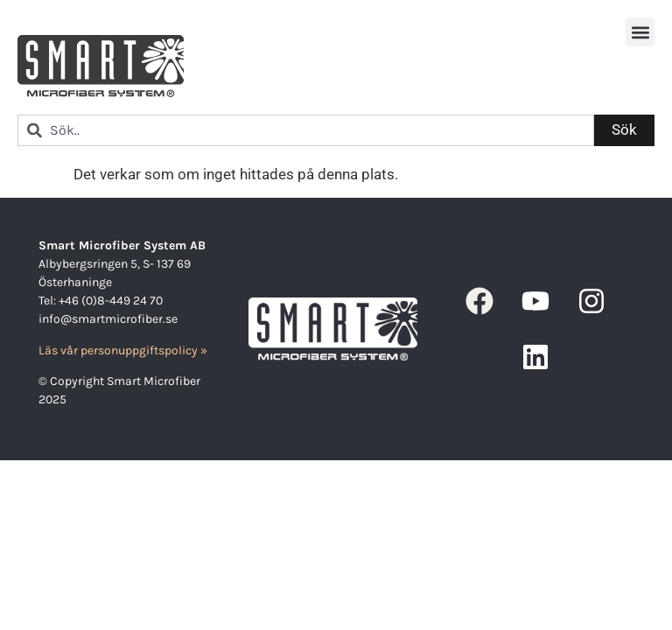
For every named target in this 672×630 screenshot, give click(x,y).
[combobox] (306, 130)
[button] (640, 32)
